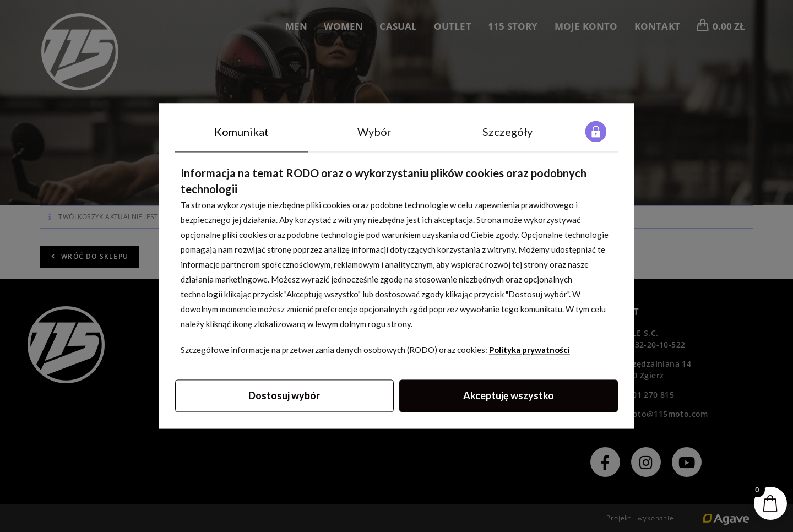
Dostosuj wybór (284, 396)
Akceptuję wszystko (509, 396)
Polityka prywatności (529, 350)
